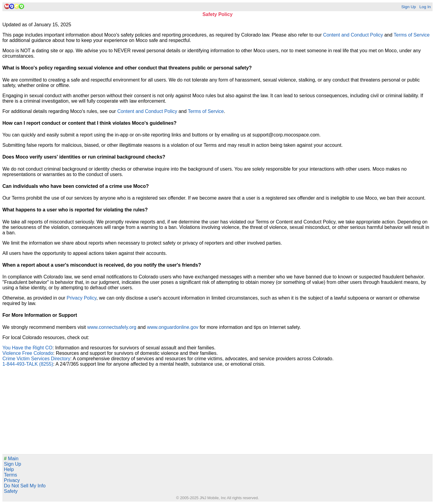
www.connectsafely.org (112, 327)
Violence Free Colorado (28, 353)
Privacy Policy (82, 298)
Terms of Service (412, 35)
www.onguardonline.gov (173, 327)
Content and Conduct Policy (353, 35)
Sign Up (408, 7)
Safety (11, 491)
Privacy (12, 480)
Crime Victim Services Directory (36, 359)
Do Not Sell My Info (25, 486)
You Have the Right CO (27, 348)
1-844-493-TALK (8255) (28, 364)
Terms (11, 475)
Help (9, 469)
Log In (425, 7)
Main (11, 459)
